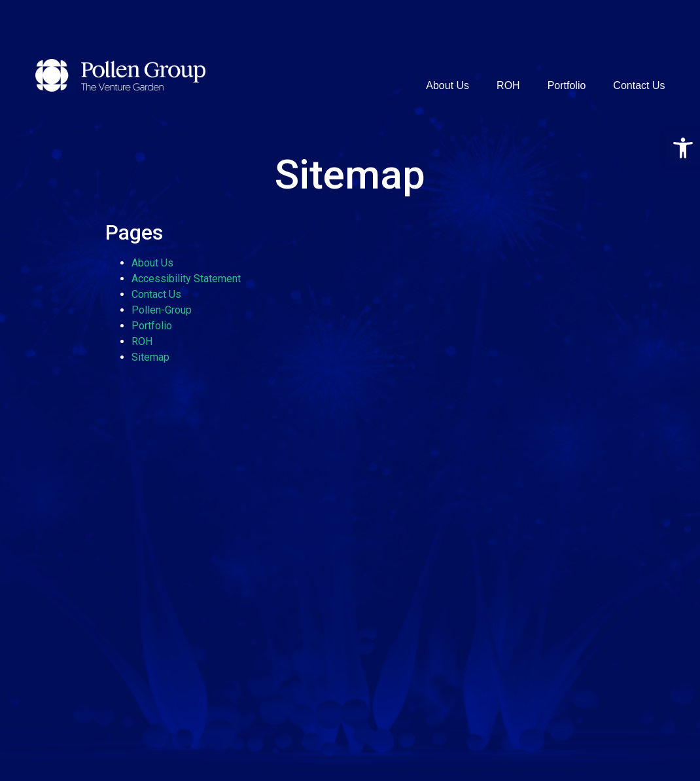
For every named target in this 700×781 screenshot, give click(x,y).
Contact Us (639, 85)
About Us (447, 85)
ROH (508, 85)
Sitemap (150, 357)
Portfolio (567, 85)
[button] (683, 148)
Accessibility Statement (186, 279)
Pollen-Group (162, 310)
